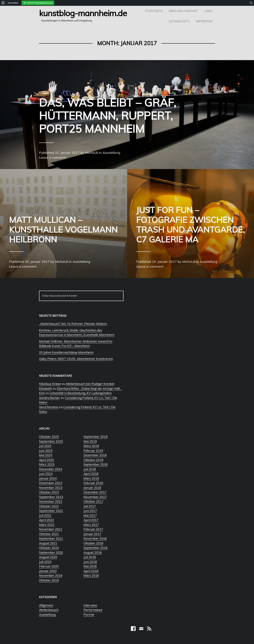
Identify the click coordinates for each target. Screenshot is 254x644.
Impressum (204, 21)
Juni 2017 (90, 511)
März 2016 (91, 575)
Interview (90, 605)
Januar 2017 (92, 534)
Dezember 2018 (95, 455)
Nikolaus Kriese (50, 384)
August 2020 (48, 557)
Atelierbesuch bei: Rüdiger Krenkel (90, 384)
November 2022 (51, 501)
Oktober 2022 (49, 506)
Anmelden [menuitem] (13, 3)
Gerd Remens (49, 407)
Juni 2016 (90, 562)
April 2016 (91, 571)
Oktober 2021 (49, 534)
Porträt (89, 614)
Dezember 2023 (51, 483)
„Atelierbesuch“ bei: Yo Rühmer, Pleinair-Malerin (73, 324)
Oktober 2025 (49, 437)
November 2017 (95, 497)
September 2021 (51, 538)
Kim (42, 393)
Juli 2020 (45, 562)
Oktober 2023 (49, 492)
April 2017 (91, 520)
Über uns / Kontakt (183, 11)
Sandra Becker (49, 398)
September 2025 (51, 441)
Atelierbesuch (49, 610)
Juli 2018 (90, 469)
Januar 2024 (48, 478)
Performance (93, 610)
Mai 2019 (90, 441)
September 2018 (95, 464)
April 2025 (46, 460)
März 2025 (47, 464)
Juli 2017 (90, 506)
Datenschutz (179, 21)
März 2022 (47, 525)
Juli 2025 (45, 446)
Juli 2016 (90, 557)
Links (208, 11)
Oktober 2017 (93, 501)
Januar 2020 (48, 571)
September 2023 (51, 497)
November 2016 (95, 538)
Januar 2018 (92, 488)
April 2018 (91, 474)
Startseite (154, 11)
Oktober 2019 (49, 580)
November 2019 (51, 575)
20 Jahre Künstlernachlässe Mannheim (66, 352)
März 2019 (91, 446)
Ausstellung (47, 614)
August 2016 (93, 552)
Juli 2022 (45, 515)
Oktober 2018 (93, 460)
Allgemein (46, 605)
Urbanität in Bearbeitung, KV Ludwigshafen (81, 393)
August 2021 (48, 543)
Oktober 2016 (93, 543)
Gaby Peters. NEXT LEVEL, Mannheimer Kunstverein (76, 359)
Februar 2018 (93, 483)
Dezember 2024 (51, 469)
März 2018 (91, 478)
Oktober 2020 (49, 548)
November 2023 (51, 488)
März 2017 (91, 525)
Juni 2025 (46, 451)
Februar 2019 (93, 451)
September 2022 (51, 511)
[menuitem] (3, 3)
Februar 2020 (49, 566)
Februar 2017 (93, 529)
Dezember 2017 (95, 492)
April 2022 (46, 520)
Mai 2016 (90, 566)
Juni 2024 (46, 474)
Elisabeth (46, 388)
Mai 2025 (46, 455)
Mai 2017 (90, 515)
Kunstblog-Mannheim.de (83, 13)
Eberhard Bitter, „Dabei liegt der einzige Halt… (89, 388)
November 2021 (51, 529)
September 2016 (95, 548)
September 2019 (95, 437)
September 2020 (51, 552)
